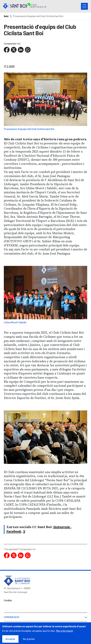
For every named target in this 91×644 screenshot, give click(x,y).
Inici (6, 16)
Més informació (65, 632)
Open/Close (84, 6)
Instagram (62, 527)
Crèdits (8, 600)
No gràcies (29, 640)
